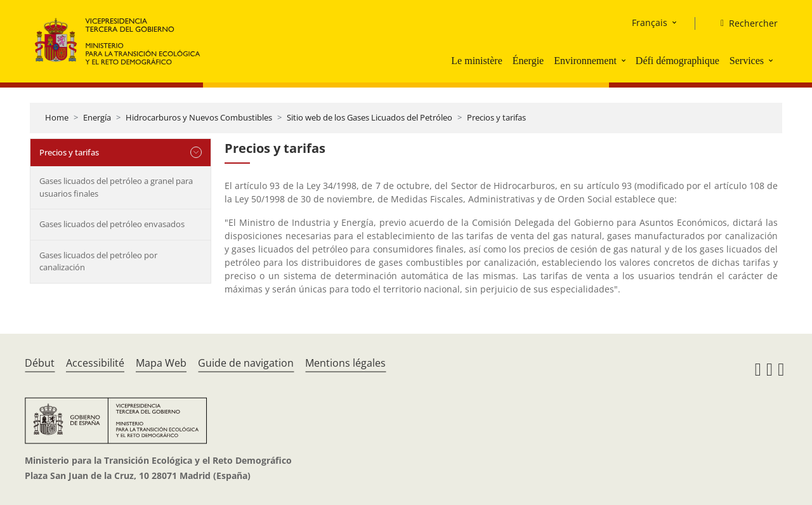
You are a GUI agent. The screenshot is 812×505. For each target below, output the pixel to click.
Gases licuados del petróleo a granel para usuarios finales (116, 187)
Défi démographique (678, 61)
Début (40, 363)
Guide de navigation (246, 363)
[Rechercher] (744, 23)
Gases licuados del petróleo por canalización (98, 261)
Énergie (528, 61)
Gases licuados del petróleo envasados (112, 224)
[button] (625, 60)
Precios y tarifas (496, 117)
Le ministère (476, 61)
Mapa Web (161, 363)
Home (57, 117)
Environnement (585, 61)
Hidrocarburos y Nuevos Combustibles (199, 117)
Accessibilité (95, 363)
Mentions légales (345, 363)
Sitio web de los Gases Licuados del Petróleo (370, 117)
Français (650, 23)
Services (747, 61)
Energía (97, 117)
